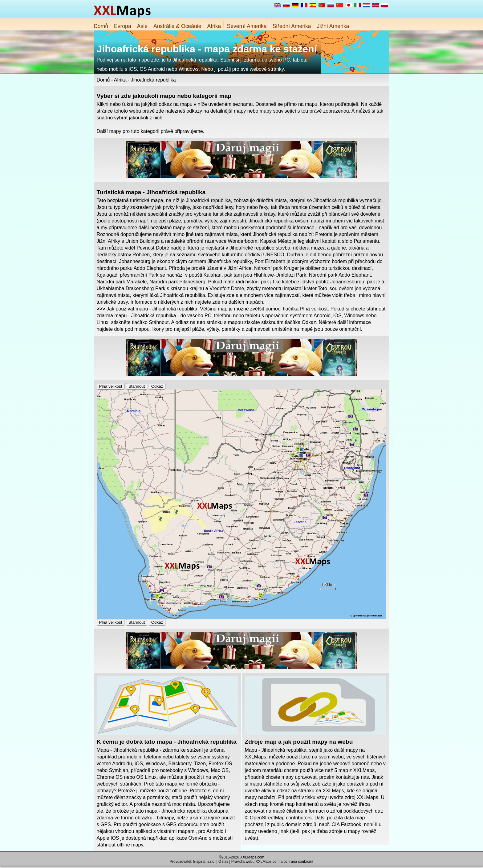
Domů (101, 26)
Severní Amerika (247, 26)
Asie (142, 26)
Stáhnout (137, 386)
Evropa (123, 26)
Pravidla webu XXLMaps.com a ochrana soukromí (272, 862)
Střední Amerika (292, 26)
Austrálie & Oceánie (177, 26)
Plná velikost (111, 386)
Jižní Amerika (333, 26)
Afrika (214, 26)
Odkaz (157, 386)
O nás (223, 862)
